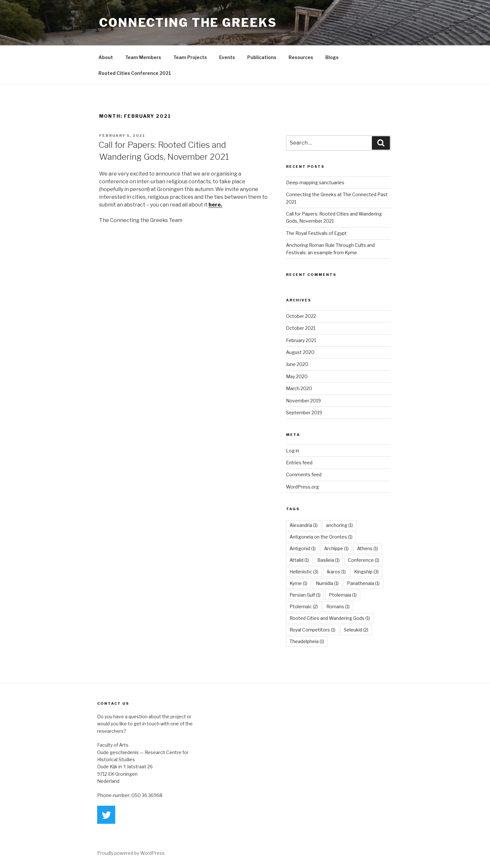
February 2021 (301, 340)
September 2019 (304, 413)
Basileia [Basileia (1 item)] (328, 560)
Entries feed (299, 463)
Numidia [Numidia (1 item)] (327, 583)
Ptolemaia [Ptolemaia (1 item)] (343, 595)
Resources (301, 57)
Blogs (332, 57)
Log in (293, 451)
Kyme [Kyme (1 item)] (298, 583)
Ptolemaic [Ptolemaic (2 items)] (304, 606)
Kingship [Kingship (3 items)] (366, 572)
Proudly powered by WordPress (131, 853)
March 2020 (299, 388)
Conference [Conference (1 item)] (364, 560)
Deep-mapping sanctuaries (315, 182)
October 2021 (301, 328)
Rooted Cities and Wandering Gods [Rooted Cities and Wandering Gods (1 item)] (330, 618)
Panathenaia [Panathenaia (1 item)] (363, 583)
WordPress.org (302, 487)
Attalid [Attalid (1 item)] (299, 560)
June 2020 (297, 364)
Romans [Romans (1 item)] (338, 606)
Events (227, 57)
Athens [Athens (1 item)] (367, 548)
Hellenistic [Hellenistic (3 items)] (304, 572)
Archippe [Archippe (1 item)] (336, 548)
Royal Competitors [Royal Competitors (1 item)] (312, 630)
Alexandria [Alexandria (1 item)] (304, 525)
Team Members (143, 57)
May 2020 (297, 376)
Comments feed (304, 474)
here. (215, 205)
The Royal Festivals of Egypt (316, 233)
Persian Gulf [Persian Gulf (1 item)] (305, 595)
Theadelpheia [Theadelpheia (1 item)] (307, 641)
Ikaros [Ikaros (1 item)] (336, 572)
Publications (262, 57)
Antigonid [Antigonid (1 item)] (303, 548)
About (106, 57)
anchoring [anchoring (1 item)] (339, 525)
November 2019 (303, 401)
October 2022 (301, 316)
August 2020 (300, 352)
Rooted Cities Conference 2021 (135, 73)
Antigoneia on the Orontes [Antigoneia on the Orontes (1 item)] (321, 537)
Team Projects (190, 57)
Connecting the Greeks (188, 23)
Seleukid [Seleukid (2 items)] (356, 630)
